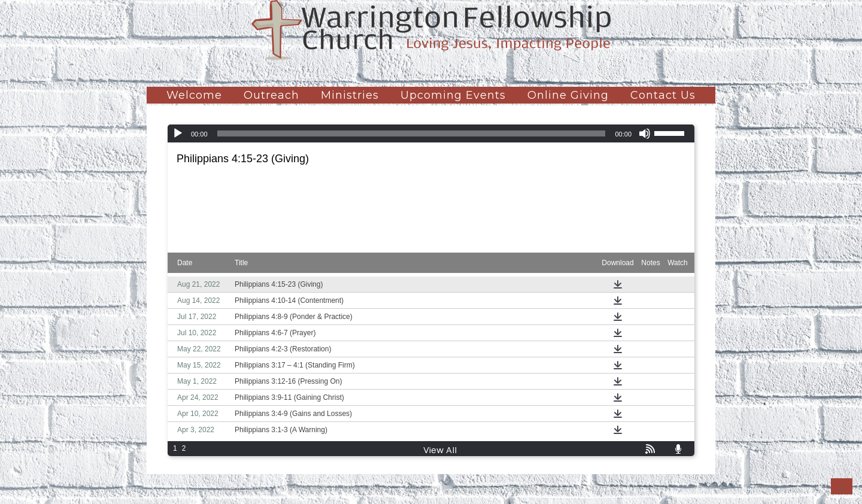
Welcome (194, 95)
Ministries (350, 95)
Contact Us (663, 95)
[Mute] (645, 133)
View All (440, 450)
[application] (431, 133)
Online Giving (568, 95)
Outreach (271, 95)
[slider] (412, 133)
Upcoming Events (453, 95)
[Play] (178, 133)
